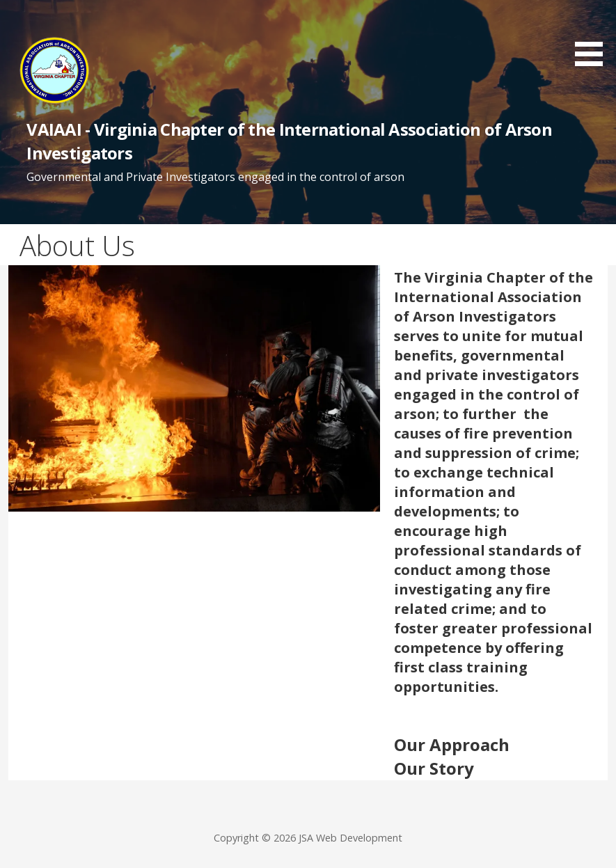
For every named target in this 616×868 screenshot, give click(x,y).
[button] (594, 35)
